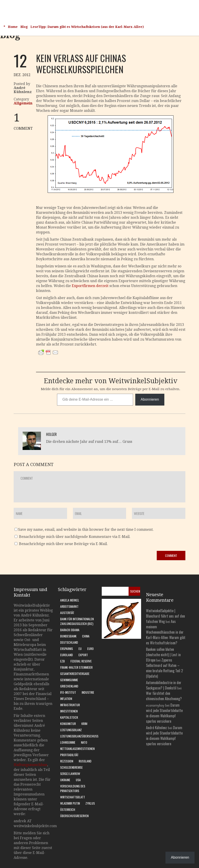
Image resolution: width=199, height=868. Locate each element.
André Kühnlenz (157, 728)
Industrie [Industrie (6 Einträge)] (88, 692)
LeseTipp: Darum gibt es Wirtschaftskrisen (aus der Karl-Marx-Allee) (87, 27)
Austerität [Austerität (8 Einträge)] (67, 613)
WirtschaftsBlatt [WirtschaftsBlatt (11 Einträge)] (73, 797)
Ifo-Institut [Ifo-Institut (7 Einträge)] (68, 692)
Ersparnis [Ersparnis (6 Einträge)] (67, 648)
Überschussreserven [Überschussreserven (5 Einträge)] (74, 816)
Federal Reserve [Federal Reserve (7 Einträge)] (81, 661)
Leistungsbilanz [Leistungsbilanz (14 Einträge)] (71, 730)
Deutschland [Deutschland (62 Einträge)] (69, 642)
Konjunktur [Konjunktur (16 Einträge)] (68, 723)
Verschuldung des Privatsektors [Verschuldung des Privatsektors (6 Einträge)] (73, 788)
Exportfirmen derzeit (90, 286)
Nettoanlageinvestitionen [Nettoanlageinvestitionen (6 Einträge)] (77, 748)
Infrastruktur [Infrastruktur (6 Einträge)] (70, 705)
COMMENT (25, 121)
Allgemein (23, 103)
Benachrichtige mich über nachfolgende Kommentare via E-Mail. (75, 537)
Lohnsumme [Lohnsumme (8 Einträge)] (68, 742)
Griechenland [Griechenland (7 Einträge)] (69, 686)
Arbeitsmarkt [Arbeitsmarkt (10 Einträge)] (69, 606)
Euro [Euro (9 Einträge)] (90, 648)
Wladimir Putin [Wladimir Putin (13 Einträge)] (70, 803)
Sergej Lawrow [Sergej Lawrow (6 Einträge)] (70, 773)
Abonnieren (150, 399)
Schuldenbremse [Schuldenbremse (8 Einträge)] (71, 767)
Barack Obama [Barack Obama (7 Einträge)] (70, 630)
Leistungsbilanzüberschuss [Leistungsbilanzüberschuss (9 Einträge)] (79, 736)
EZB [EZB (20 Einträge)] (62, 661)
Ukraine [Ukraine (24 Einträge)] (65, 780)
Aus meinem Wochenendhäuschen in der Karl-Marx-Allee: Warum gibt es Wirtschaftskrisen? (166, 632)
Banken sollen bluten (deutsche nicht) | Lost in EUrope (163, 655)
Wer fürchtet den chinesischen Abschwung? (164, 696)
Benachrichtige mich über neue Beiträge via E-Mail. (63, 544)
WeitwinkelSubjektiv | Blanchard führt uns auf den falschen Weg (165, 616)
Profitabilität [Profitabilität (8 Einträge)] (69, 755)
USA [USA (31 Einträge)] (78, 780)
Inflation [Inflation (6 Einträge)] (66, 698)
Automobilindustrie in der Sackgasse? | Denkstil (164, 685)
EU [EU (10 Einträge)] (80, 648)
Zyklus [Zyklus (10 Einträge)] (90, 803)
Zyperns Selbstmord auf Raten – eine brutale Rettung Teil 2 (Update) (164, 668)
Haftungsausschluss (30, 765)
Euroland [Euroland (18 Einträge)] (67, 655)
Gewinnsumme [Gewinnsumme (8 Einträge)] (69, 680)
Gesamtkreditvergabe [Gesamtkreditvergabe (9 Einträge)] (75, 673)
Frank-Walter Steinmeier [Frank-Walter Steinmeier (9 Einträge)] (76, 667)
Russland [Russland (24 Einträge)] (85, 761)
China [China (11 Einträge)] (86, 636)
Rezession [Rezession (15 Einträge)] (67, 761)
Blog (24, 27)
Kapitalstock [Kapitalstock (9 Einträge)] (69, 717)
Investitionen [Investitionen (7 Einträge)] (69, 711)
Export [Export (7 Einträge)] (83, 655)
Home (13, 27)
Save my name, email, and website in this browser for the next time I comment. (86, 530)
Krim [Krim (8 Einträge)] (84, 723)
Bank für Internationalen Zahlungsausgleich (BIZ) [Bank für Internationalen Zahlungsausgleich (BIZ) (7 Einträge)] (77, 621)
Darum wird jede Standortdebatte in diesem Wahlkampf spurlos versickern (164, 713)
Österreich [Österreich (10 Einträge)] (68, 809)
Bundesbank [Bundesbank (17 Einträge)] (68, 636)
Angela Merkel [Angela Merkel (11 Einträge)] (70, 600)
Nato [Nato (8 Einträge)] (84, 742)
